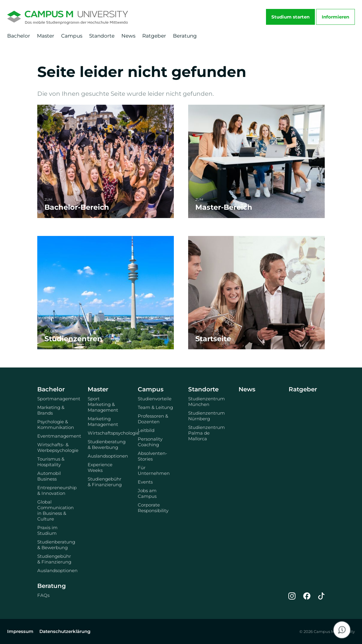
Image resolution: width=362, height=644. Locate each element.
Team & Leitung (155, 407)
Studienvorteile (155, 399)
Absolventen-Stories (153, 456)
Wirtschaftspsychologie (106, 433)
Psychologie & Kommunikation (55, 424)
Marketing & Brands (51, 410)
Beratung (185, 36)
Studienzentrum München (206, 401)
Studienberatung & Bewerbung (55, 545)
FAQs (43, 595)
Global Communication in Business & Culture (55, 510)
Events (145, 482)
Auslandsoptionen (55, 570)
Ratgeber (154, 36)
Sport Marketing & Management (103, 404)
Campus (72, 36)
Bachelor (19, 36)
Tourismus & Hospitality (51, 462)
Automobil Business (49, 476)
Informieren (335, 17)
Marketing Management (103, 421)
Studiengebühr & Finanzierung (54, 559)
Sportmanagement (55, 399)
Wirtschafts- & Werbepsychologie (55, 447)
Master (46, 36)
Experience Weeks (100, 467)
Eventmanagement (55, 436)
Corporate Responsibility (153, 508)
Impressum (20, 631)
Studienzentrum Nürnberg (206, 416)
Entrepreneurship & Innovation (55, 490)
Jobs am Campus (147, 493)
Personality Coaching (150, 442)
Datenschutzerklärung (65, 631)
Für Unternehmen (154, 470)
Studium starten (290, 17)
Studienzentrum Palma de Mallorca (206, 433)
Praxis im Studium (47, 530)
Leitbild (146, 430)
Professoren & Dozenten (153, 419)
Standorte (102, 36)
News (128, 36)
